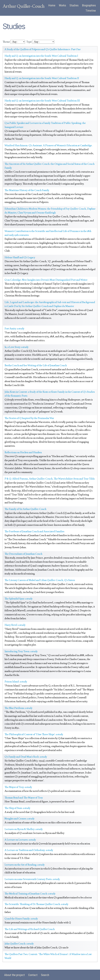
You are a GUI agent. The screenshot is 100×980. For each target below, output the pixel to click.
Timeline (91, 11)
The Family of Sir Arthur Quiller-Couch (25, 509)
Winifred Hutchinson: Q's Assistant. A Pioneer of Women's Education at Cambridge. (49, 145)
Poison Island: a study (16, 682)
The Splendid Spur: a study (19, 599)
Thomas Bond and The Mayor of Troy (24, 798)
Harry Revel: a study (15, 625)
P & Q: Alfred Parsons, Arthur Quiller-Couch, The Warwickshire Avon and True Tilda (50, 479)
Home (52, 5)
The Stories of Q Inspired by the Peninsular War (29, 418)
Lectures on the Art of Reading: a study (25, 865)
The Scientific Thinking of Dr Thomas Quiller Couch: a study (36, 904)
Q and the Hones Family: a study (21, 919)
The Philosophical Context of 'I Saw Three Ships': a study (34, 734)
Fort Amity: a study (14, 329)
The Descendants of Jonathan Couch (23, 554)
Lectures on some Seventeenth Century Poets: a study (32, 879)
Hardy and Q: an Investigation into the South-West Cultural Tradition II (42, 78)
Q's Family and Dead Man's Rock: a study (26, 757)
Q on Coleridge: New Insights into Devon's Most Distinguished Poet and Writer (46, 280)
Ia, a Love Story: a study (17, 347)
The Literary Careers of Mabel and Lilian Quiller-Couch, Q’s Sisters (40, 580)
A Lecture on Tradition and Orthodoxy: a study (29, 850)
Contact (33, 975)
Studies (74, 5)
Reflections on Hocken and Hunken (23, 452)
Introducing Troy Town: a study (21, 651)
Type (29, 42)
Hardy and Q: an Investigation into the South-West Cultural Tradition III (42, 101)
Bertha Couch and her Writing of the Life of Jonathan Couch (36, 365)
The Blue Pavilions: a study (18, 708)
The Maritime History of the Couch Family (27, 190)
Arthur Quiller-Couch (24, 6)
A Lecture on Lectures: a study (20, 840)
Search (45, 975)
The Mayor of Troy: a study (18, 787)
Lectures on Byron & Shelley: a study (24, 829)
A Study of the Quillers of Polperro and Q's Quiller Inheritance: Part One (43, 49)
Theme (6, 42)
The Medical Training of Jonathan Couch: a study (30, 894)
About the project (14, 975)
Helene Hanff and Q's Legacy (20, 257)
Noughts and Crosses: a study (20, 819)
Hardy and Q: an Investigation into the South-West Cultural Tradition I (41, 56)
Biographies (89, 5)
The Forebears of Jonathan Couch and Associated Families (34, 531)
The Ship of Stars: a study (17, 808)
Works (62, 5)
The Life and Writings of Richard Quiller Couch (30, 929)
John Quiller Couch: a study (19, 944)
